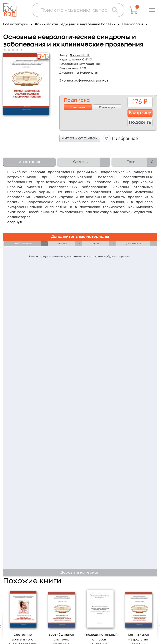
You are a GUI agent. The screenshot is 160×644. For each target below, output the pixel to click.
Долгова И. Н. (80, 55)
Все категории (16, 24)
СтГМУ (87, 60)
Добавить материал (80, 573)
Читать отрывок (80, 138)
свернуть (15, 222)
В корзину (140, 113)
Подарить (140, 123)
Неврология (133, 24)
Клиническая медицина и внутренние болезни (75, 24)
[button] (152, 10)
